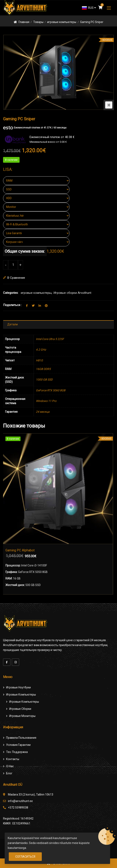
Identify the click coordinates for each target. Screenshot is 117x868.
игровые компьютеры (62, 22)
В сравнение (16, 278)
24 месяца (43, 412)
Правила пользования (21, 738)
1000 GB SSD (44, 380)
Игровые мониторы (22, 716)
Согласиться (25, 857)
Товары (38, 22)
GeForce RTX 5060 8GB (51, 390)
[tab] (58, 324)
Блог (9, 773)
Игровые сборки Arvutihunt (72, 293)
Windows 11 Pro (46, 401)
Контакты (13, 759)
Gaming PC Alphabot (21, 550)
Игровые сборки (20, 709)
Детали (13, 324)
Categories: (11, 293)
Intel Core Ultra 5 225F (50, 339)
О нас (10, 766)
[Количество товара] (13, 265)
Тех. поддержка (17, 752)
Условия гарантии (18, 745)
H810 (39, 360)
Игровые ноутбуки (18, 687)
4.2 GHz (41, 350)
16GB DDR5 (43, 369)
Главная (24, 22)
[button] (109, 8)
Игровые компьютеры (21, 695)
